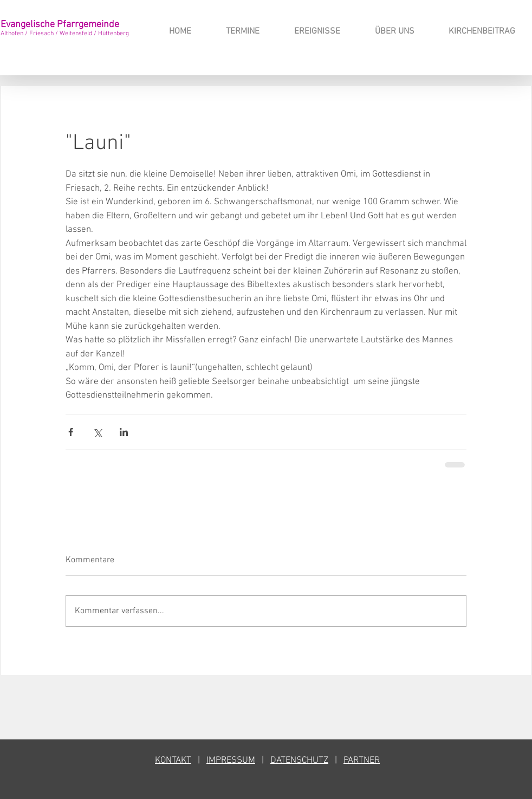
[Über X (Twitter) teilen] (97, 432)
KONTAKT (173, 761)
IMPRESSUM (231, 761)
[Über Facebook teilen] (71, 432)
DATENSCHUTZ (299, 761)
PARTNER (362, 761)
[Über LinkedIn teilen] (124, 432)
